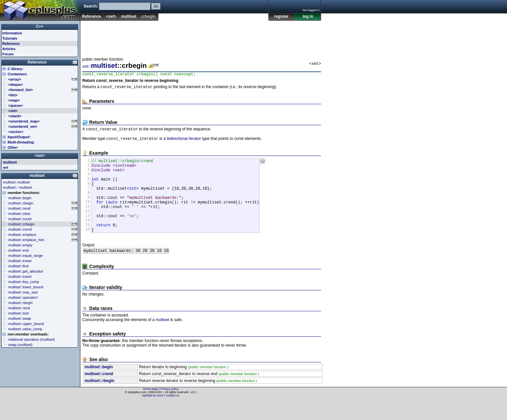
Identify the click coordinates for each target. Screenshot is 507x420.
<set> (111, 16)
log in (308, 16)
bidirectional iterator (184, 142)
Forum (8, 54)
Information (12, 33)
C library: (15, 69)
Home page (151, 409)
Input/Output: (19, 137)
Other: (13, 147)
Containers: (18, 74)
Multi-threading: (21, 142)
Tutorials (10, 38)
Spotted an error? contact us (161, 415)
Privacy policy (169, 409)
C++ (40, 27)
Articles (9, 49)
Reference (91, 16)
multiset (129, 16)
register (281, 16)
